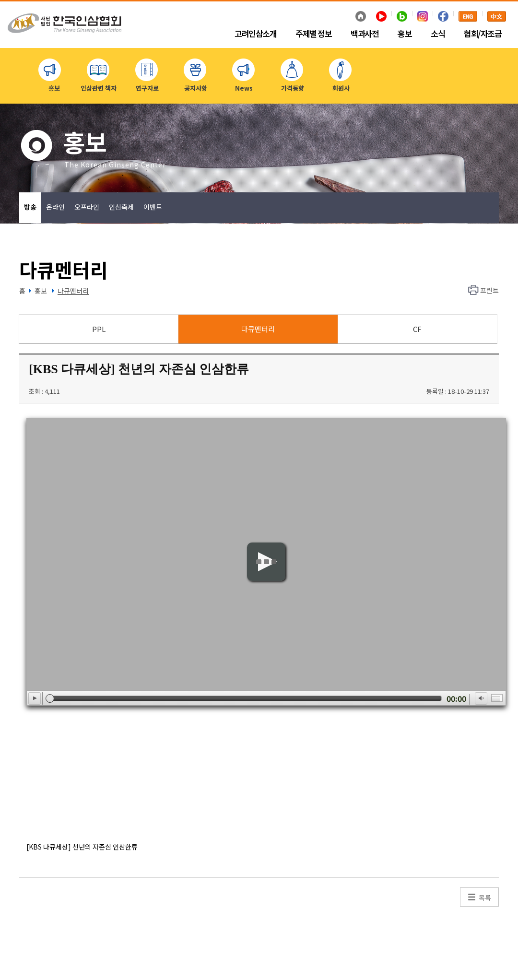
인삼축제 (121, 207)
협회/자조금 (483, 34)
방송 (30, 207)
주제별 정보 (313, 34)
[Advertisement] (242, 773)
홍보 (405, 34)
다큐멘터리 (73, 291)
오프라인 (87, 207)
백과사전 (365, 34)
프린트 (489, 290)
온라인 (55, 207)
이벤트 (153, 207)
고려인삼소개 (255, 34)
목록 (485, 897)
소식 (438, 34)
